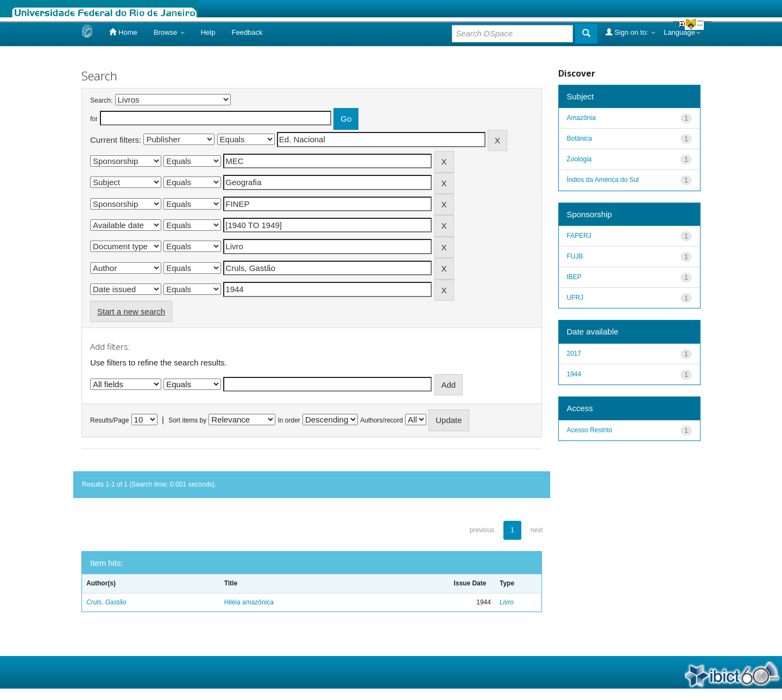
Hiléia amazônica (249, 602)
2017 (574, 354)
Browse (169, 32)
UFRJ (575, 298)
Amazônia (581, 118)
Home (123, 32)
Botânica (580, 138)
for (94, 119)
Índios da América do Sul (603, 180)
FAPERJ (579, 236)
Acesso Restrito (590, 430)
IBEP (574, 277)
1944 (574, 374)
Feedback (247, 32)
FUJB (575, 256)
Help (208, 32)
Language (682, 32)
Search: (101, 100)
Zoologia (579, 159)
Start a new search (131, 311)
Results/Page (109, 420)
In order (289, 420)
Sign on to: (630, 32)
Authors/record (381, 420)
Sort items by (187, 420)
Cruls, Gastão (106, 602)
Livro (507, 602)
